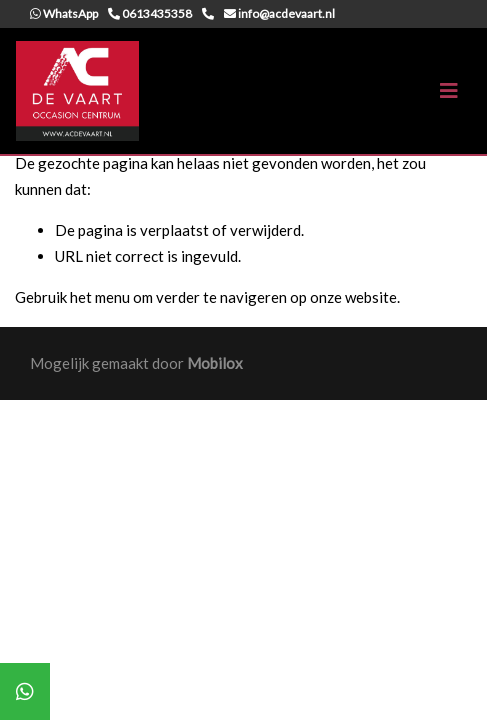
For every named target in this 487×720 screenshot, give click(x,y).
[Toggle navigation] (449, 90)
